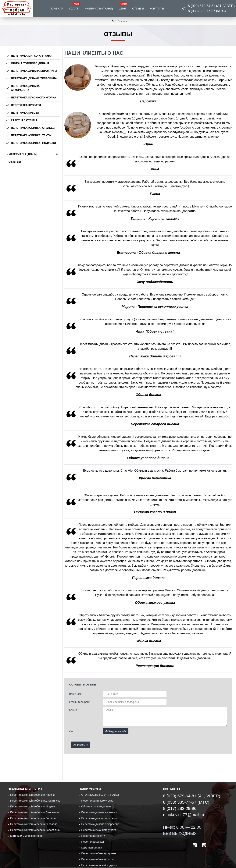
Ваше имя (75, 694)
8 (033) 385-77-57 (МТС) (186, 802)
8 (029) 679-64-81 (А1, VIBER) (192, 796)
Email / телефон (79, 702)
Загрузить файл (116, 731)
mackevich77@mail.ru (184, 815)
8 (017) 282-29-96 (180, 808)
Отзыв (73, 710)
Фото (72, 731)
